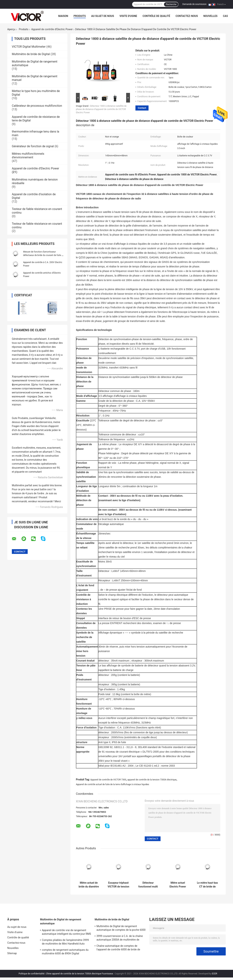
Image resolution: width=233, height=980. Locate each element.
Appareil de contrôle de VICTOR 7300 (108, 780)
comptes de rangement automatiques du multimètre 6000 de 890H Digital (65, 952)
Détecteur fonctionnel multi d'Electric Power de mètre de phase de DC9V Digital (148, 885)
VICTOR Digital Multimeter (29, 47)
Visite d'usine (128, 16)
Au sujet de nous (103, 16)
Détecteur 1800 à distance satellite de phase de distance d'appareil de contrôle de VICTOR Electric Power (101, 109)
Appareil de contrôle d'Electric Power (52, 29)
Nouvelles (210, 16)
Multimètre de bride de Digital (31, 54)
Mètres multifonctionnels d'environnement (28, 156)
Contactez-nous (187, 16)
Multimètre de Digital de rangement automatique (61, 921)
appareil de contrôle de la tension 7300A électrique (152, 780)
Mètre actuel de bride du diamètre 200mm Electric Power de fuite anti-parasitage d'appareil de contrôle (89, 885)
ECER (215, 974)
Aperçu (11, 29)
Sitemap (12, 953)
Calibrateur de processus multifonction (37, 106)
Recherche (171, 4)
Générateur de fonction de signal (33, 146)
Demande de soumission (194, 4)
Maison (63, 16)
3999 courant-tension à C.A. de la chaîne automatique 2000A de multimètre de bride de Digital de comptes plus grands (120, 938)
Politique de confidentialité (31, 974)
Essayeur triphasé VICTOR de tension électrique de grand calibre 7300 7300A (118, 885)
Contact (142, 108)
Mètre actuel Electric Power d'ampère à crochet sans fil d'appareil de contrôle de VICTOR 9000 (178, 885)
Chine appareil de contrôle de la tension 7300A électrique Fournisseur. (80, 974)
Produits (80, 16)
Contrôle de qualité (156, 16)
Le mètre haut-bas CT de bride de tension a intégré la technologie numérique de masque (207, 885)
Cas (225, 16)
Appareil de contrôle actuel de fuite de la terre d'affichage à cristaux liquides (112, 784)
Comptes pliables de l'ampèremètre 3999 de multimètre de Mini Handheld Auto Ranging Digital (65, 942)
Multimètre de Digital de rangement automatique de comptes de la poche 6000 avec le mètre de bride (121, 929)
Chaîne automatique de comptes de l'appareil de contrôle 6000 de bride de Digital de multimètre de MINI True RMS (119, 948)
